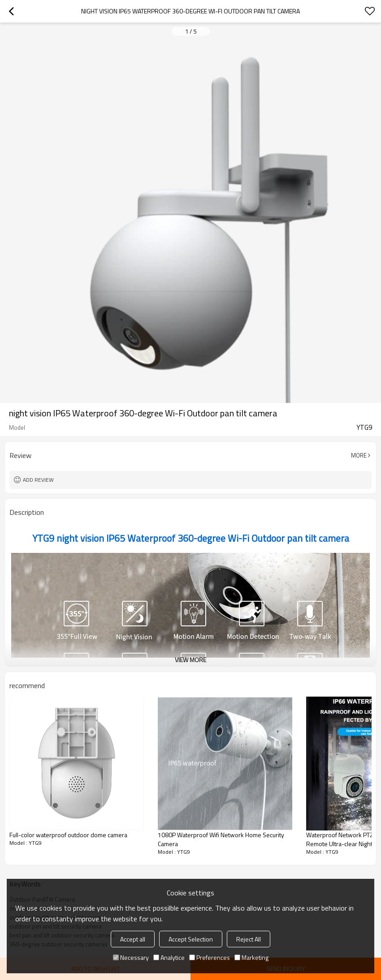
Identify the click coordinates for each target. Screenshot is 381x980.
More (359, 455)
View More (190, 660)
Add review (38, 480)
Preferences (210, 957)
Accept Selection (191, 939)
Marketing (251, 957)
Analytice (169, 957)
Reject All (249, 939)
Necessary (131, 957)
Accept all (133, 939)
